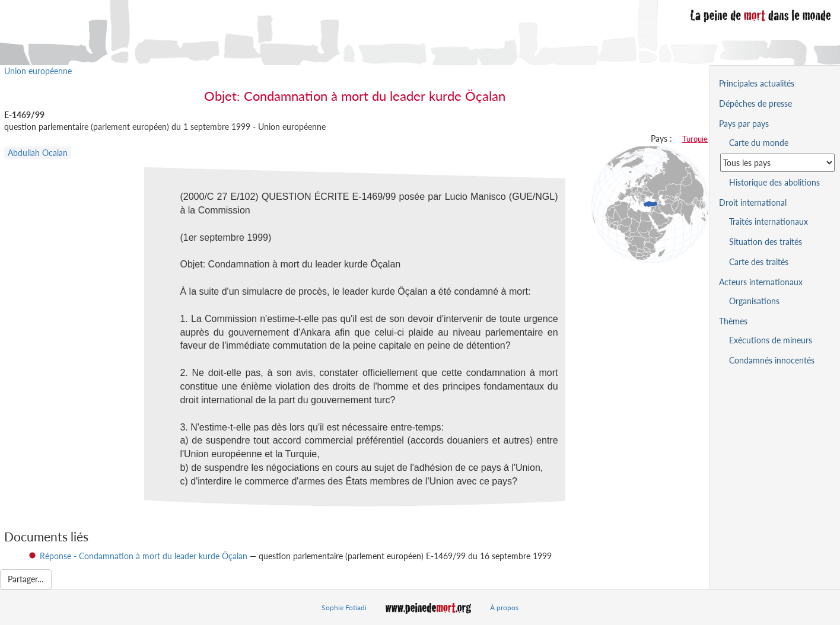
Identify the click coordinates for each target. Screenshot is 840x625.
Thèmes (733, 321)
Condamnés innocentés (772, 360)
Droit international (753, 203)
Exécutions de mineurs (771, 340)
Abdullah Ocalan (38, 153)
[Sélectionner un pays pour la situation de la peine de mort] (777, 163)
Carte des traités (759, 262)
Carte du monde (759, 143)
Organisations (754, 301)
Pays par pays (744, 124)
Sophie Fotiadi (344, 608)
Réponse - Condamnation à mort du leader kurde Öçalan (144, 556)
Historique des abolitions (774, 182)
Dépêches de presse (755, 103)
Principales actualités (757, 83)
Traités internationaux (769, 221)
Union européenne (38, 71)
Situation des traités (766, 242)
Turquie (695, 139)
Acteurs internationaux (761, 282)
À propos (504, 608)
